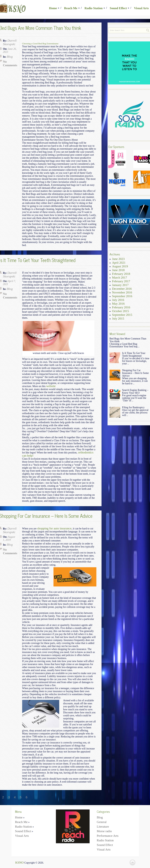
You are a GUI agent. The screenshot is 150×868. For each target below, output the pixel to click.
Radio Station (94, 8)
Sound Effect (118, 8)
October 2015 (121, 311)
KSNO (20, 863)
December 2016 (122, 289)
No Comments (10, 63)
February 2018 (121, 274)
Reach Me (71, 8)
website (51, 386)
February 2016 (121, 307)
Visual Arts (141, 8)
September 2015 (122, 315)
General (102, 822)
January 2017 (120, 285)
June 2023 (118, 259)
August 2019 (120, 266)
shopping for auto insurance (54, 528)
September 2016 (122, 296)
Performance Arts (108, 836)
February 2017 (121, 281)
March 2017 (120, 278)
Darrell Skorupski (10, 42)
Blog (10, 57)
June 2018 (118, 270)
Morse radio (104, 831)
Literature (103, 827)
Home (53, 8)
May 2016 (118, 304)
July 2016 (118, 300)
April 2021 (119, 263)
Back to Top (132, 862)
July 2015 (118, 319)
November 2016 (122, 292)
